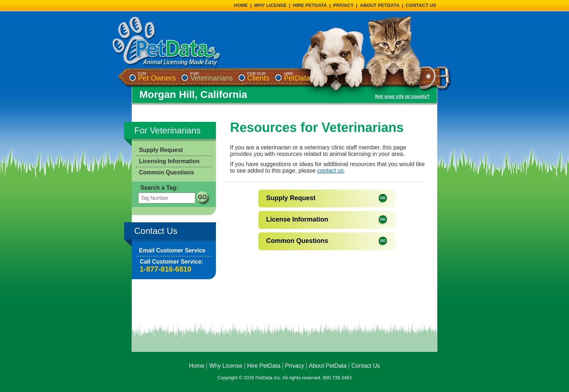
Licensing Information (169, 161)
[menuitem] (157, 77)
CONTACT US (421, 5)
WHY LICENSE (270, 5)
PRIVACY (343, 5)
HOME (241, 5)
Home (197, 366)
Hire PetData (264, 366)
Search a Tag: (159, 188)
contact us (330, 171)
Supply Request (161, 150)
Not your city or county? (402, 96)
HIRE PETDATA (310, 5)
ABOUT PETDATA (380, 5)
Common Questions (167, 172)
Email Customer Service (172, 250)
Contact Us (366, 366)
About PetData (328, 366)
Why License (226, 366)
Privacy (295, 366)
